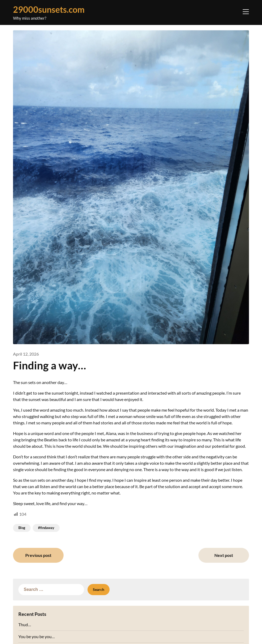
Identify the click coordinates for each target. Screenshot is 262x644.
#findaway (46, 528)
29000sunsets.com (49, 9)
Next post (224, 555)
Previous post (38, 555)
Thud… (25, 624)
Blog (22, 528)
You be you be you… (37, 636)
